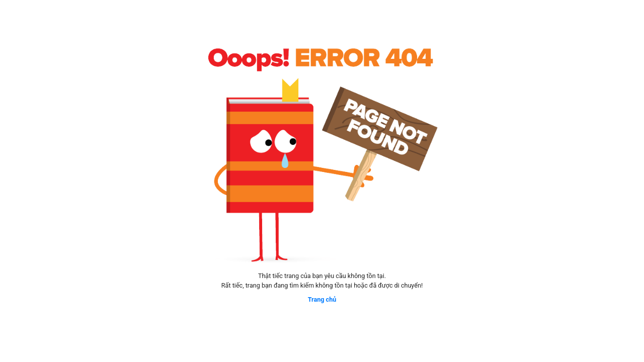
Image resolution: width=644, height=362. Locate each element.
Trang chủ (322, 299)
